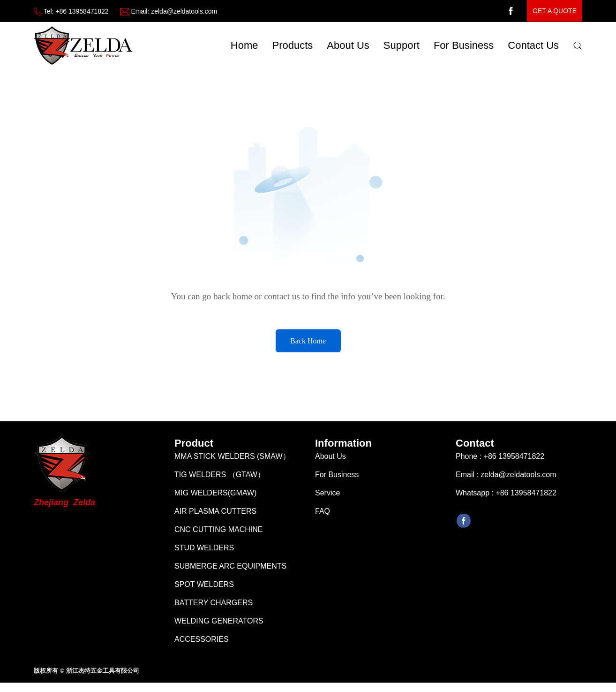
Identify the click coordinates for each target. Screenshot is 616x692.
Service (327, 498)
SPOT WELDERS (204, 589)
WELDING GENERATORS (219, 626)
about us (348, 45)
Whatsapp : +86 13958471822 (506, 498)
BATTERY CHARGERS (214, 607)
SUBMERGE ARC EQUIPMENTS (230, 571)
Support (402, 45)
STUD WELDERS (204, 552)
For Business (464, 45)
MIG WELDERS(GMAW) (215, 498)
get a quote (555, 11)
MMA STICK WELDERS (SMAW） (232, 461)
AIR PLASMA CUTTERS (215, 516)
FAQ (323, 516)
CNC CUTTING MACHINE (218, 534)
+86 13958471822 (82, 11)
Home (244, 45)
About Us (331, 461)
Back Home (308, 341)
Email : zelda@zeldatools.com (506, 479)
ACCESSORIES (202, 644)
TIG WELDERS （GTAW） (220, 479)
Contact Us (533, 45)
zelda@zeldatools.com (184, 11)
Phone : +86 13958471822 (500, 461)
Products (293, 45)
